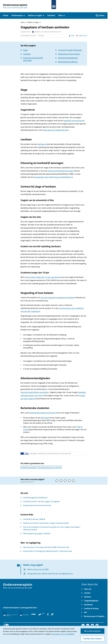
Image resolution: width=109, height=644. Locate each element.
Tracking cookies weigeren (93, 639)
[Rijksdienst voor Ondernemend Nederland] (10, 614)
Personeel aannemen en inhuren (50, 467)
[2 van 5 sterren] (61, 480)
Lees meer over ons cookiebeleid (63, 634)
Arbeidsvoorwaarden (29, 467)
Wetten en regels (33, 22)
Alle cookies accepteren (92, 631)
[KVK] (34, 614)
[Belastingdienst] (24, 614)
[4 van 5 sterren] (70, 480)
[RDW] (41, 614)
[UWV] (52, 614)
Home (23, 22)
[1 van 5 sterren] (57, 480)
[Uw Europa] (25, 454)
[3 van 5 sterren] (66, 480)
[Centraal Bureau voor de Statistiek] (48, 614)
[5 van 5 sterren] (74, 480)
